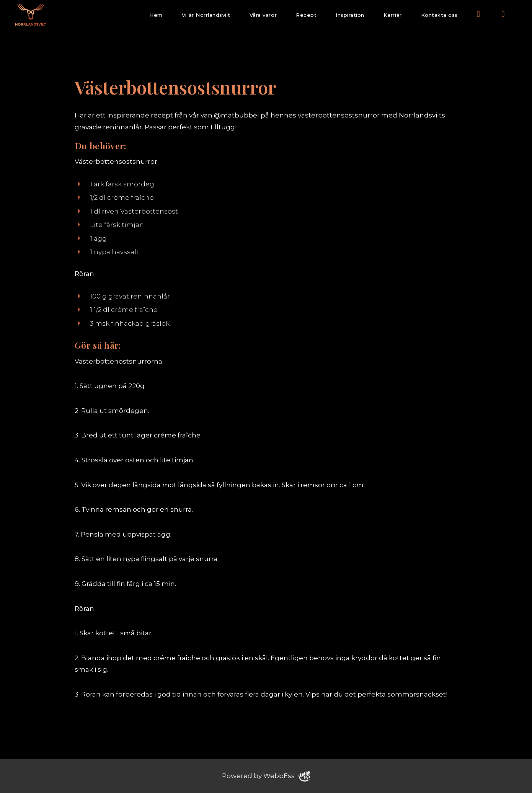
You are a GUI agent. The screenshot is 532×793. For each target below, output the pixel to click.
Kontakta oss (439, 15)
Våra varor (263, 15)
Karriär (393, 15)
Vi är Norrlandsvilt (206, 15)
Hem (156, 15)
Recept (306, 15)
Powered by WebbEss (266, 776)
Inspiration (350, 15)
